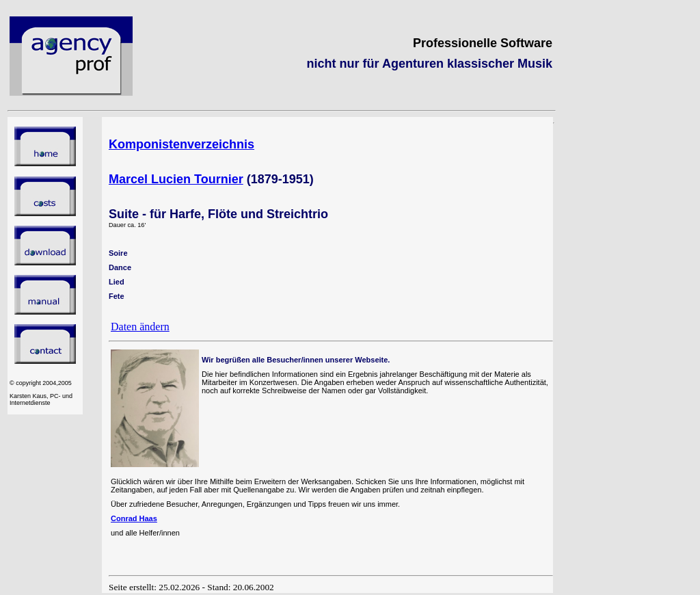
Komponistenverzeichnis (181, 144)
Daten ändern (140, 327)
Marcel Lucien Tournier (176, 179)
